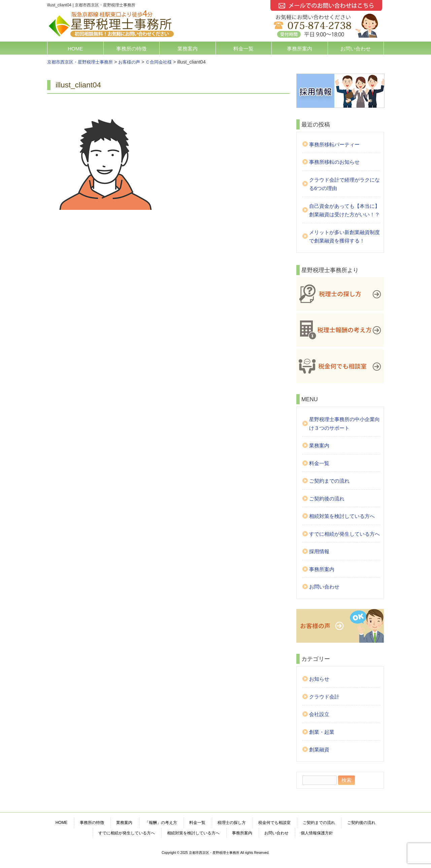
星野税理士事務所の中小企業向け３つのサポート (344, 424)
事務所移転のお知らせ (334, 162)
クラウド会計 (324, 697)
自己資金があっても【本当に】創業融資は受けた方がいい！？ (344, 210)
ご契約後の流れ (327, 499)
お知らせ (319, 679)
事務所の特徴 (131, 49)
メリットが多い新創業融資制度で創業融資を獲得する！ (344, 237)
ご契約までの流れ (329, 481)
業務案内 (188, 49)
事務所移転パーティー (334, 144)
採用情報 (319, 551)
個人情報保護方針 (317, 833)
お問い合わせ (356, 49)
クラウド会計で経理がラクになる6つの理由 (344, 184)
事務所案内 (300, 49)
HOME (75, 49)
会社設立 (319, 714)
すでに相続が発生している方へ (344, 534)
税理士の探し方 (232, 823)
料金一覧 (243, 49)
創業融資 (319, 749)
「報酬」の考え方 (161, 823)
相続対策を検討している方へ (342, 516)
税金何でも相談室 (274, 823)
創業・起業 (322, 732)
